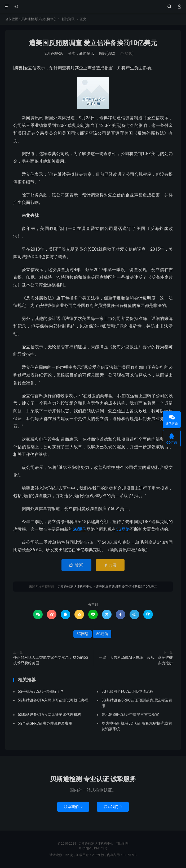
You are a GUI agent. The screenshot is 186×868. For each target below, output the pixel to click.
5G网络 (123, 529)
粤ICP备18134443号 (93, 848)
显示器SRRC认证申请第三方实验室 (130, 715)
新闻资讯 (68, 19)
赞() (127, 53)
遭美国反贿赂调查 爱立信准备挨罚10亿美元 (93, 43)
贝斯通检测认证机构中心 (93, 7)
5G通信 (79, 529)
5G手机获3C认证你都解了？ (41, 691)
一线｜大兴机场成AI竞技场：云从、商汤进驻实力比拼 (136, 660)
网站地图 (122, 844)
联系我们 (73, 807)
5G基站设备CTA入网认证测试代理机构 (49, 715)
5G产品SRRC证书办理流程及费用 (45, 723)
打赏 (110, 565)
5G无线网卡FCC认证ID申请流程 (127, 691)
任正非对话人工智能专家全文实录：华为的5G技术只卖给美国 (51, 660)
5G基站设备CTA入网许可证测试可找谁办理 (53, 700)
